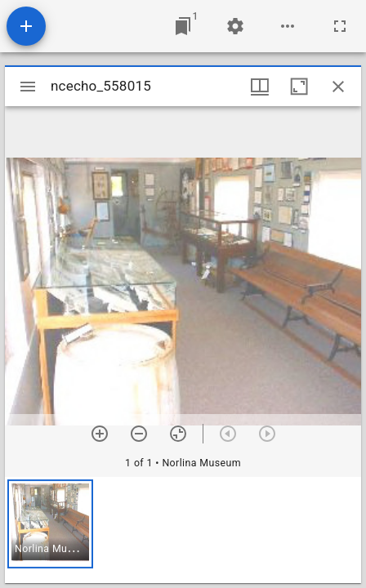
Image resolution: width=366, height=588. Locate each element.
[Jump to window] (183, 26)
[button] (50, 524)
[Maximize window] (299, 87)
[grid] (183, 530)
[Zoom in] (100, 434)
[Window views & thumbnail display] (260, 87)
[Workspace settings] (235, 26)
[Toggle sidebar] (28, 87)
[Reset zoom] (178, 434)
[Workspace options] (288, 26)
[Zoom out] (139, 434)
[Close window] (338, 87)
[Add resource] (26, 26)
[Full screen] (340, 26)
